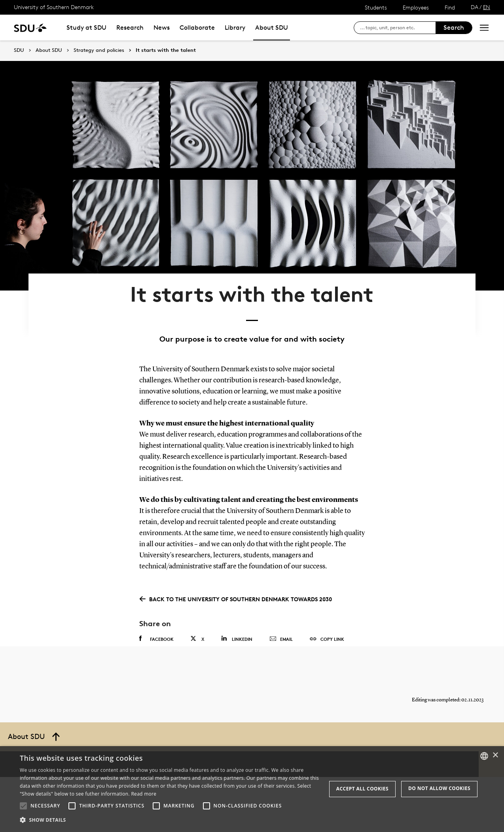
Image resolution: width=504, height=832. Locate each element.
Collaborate (197, 28)
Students (376, 7)
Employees (416, 7)
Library (235, 28)
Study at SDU (86, 28)
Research (130, 28)
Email (281, 609)
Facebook (156, 608)
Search (454, 28)
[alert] (252, 789)
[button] (23, 806)
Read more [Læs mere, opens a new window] (144, 794)
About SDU (272, 28)
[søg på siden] (398, 28)
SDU (19, 50)
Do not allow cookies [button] (439, 788)
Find (450, 7)
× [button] (495, 755)
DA (475, 7)
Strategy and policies (99, 50)
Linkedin (237, 608)
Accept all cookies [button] (362, 789)
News (162, 28)
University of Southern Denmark (54, 7)
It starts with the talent (166, 50)
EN (487, 7)
